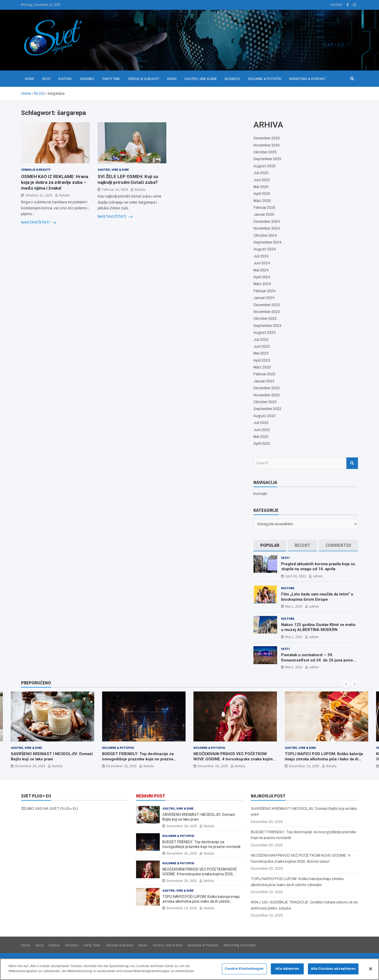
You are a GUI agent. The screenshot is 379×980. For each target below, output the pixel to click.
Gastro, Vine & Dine (201, 79)
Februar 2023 (264, 374)
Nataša (64, 195)
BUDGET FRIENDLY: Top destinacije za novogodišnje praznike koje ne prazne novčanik (138, 759)
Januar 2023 (264, 381)
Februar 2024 (265, 291)
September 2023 (267, 326)
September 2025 (267, 159)
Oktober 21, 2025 (39, 195)
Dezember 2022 (267, 388)
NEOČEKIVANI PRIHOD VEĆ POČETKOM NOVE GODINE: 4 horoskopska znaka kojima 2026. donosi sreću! (234, 759)
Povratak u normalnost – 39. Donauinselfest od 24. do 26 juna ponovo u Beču (319, 660)
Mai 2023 (261, 353)
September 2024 (268, 242)
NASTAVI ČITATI (39, 223)
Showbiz (87, 79)
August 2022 (265, 416)
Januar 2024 (264, 298)
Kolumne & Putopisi (265, 79)
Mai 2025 (261, 187)
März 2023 (262, 367)
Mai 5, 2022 (294, 667)
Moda (172, 79)
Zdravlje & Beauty (144, 79)
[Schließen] (371, 972)
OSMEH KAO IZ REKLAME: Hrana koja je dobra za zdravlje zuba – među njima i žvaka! (55, 182)
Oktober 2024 (265, 236)
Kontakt (336, 5)
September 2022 (267, 409)
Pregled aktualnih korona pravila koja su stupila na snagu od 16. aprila (318, 567)
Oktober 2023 (265, 319)
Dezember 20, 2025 (30, 766)
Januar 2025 (264, 214)
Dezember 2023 (267, 305)
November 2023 (267, 312)
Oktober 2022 (265, 402)
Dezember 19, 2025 (304, 766)
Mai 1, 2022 (294, 606)
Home (30, 79)
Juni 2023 (262, 347)
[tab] (270, 545)
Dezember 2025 (267, 138)
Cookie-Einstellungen (244, 971)
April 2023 (262, 360)
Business (232, 79)
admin (318, 576)
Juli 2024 (261, 256)
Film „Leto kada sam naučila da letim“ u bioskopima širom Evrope (317, 597)
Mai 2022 (261, 437)
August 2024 (265, 249)
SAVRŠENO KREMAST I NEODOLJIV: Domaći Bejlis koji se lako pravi (52, 756)
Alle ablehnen (287, 971)
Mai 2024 (261, 270)
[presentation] (346, 684)
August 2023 (265, 333)
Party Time (111, 79)
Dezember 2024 (267, 222)
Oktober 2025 (265, 152)
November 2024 (267, 228)
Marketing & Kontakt (307, 79)
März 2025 (262, 201)
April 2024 (262, 277)
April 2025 (262, 194)
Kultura (65, 79)
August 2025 (265, 166)
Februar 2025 (264, 208)
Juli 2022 (261, 423)
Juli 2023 (261, 340)
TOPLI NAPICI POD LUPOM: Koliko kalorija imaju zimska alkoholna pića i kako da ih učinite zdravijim (324, 759)
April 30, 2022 (296, 576)
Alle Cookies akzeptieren (333, 971)
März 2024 (262, 284)
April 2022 (262, 444)
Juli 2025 (261, 173)
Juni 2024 (262, 263)
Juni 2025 (262, 180)
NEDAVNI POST (151, 796)
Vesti (46, 79)
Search (352, 463)
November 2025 (267, 145)
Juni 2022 (262, 430)
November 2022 (267, 395)
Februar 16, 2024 (115, 189)
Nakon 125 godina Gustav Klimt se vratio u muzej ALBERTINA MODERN (318, 627)
